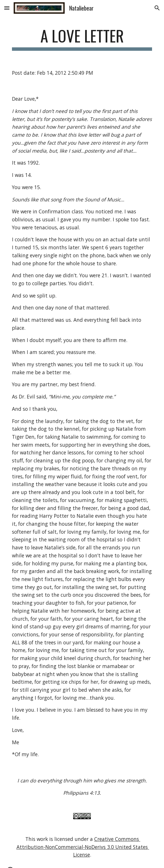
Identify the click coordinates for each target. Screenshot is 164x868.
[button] (7, 8)
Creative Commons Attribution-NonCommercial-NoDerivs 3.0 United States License (83, 847)
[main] (82, 39)
